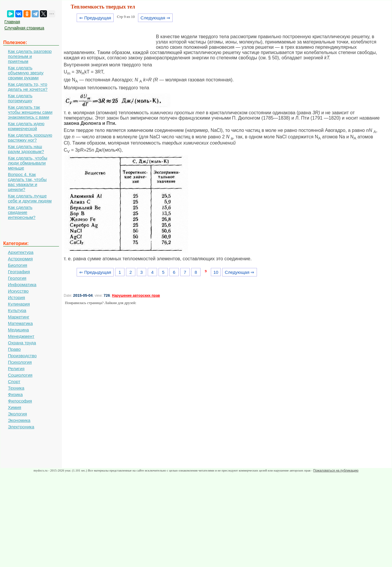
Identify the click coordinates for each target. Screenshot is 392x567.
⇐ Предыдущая (95, 18)
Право (14, 349)
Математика (20, 323)
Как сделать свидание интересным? (22, 212)
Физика (15, 394)
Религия (16, 369)
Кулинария (19, 304)
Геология (17, 278)
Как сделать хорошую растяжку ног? (30, 137)
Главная (12, 22)
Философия (20, 401)
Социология (20, 375)
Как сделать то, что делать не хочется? (28, 87)
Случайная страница (24, 28)
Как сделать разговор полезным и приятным (30, 56)
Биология (17, 265)
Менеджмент (21, 336)
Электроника (21, 427)
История (16, 297)
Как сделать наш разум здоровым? (26, 149)
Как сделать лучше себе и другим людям (30, 198)
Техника (16, 388)
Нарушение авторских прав (136, 296)
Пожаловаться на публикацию (336, 470)
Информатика (22, 285)
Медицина (18, 330)
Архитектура (21, 252)
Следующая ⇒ (155, 18)
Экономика (19, 420)
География (19, 272)
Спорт (14, 381)
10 (216, 272)
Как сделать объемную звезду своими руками (26, 73)
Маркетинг (19, 317)
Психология (20, 362)
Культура (17, 310)
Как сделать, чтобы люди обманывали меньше (28, 163)
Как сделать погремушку (20, 98)
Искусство (18, 291)
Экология (17, 414)
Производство (22, 356)
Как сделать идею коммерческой (26, 126)
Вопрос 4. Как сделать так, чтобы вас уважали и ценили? (27, 182)
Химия (15, 407)
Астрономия (20, 259)
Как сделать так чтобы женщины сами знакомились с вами (30, 112)
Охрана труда (22, 343)
